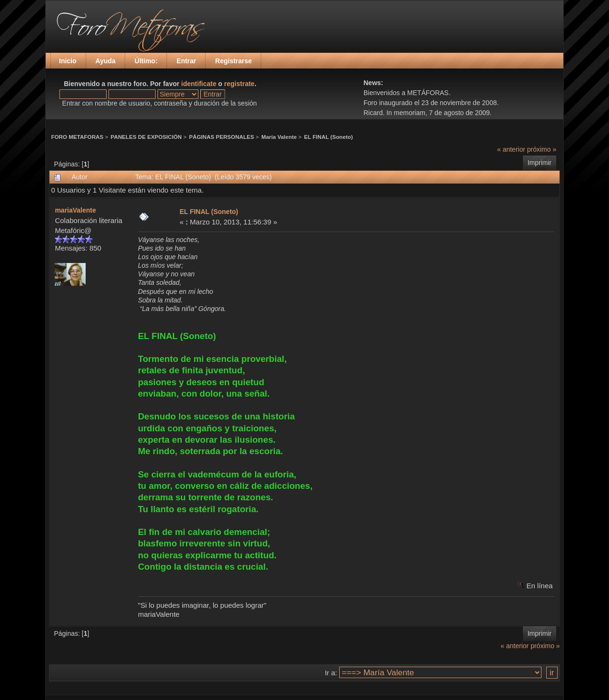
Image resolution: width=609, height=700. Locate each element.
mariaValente (75, 210)
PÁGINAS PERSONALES (221, 137)
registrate (239, 84)
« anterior (511, 149)
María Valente (279, 137)
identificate (199, 84)
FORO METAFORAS (77, 137)
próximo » (542, 149)
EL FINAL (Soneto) (329, 137)
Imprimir (540, 163)
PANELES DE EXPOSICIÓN (146, 137)
